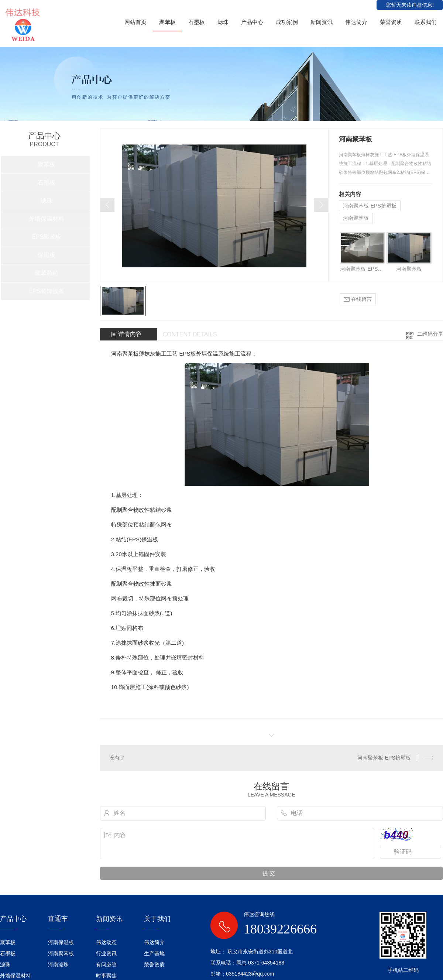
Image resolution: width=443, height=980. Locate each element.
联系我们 (426, 22)
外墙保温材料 (47, 219)
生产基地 (154, 953)
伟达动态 (106, 942)
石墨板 (197, 22)
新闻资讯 (322, 22)
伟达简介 (356, 22)
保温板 (47, 255)
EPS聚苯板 (47, 237)
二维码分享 (430, 334)
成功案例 (287, 22)
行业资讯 (106, 953)
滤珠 (223, 22)
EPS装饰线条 (47, 291)
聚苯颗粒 (47, 273)
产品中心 (252, 22)
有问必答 (106, 964)
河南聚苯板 (356, 218)
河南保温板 (61, 942)
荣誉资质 (391, 22)
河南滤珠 (58, 964)
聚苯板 (167, 22)
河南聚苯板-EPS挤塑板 (370, 206)
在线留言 (358, 299)
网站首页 (135, 22)
